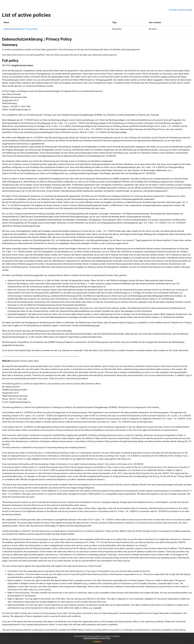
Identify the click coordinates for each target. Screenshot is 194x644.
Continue (97, 642)
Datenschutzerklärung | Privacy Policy (97, 638)
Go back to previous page (180, 10)
